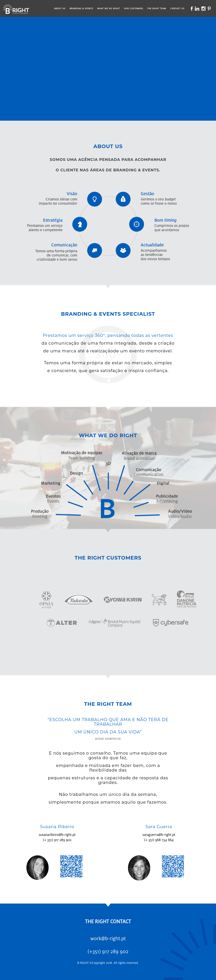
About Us (60, 8)
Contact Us (177, 8)
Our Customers (134, 8)
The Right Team (157, 8)
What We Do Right (109, 8)
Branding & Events (81, 8)
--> (108, 67)
